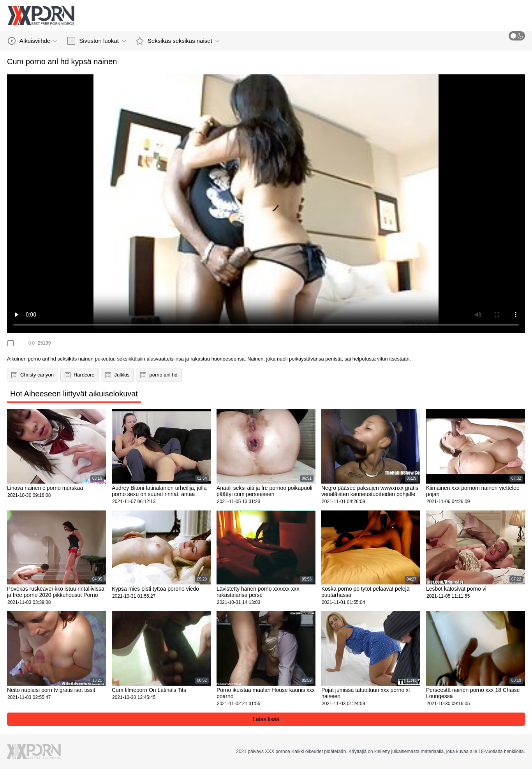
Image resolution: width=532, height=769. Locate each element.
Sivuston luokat (97, 41)
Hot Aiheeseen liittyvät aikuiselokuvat (74, 394)
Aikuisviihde (33, 41)
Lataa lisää (266, 719)
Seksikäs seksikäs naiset (178, 41)
